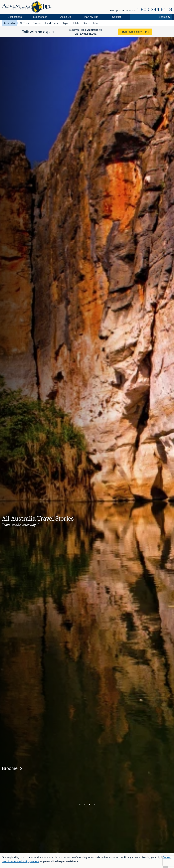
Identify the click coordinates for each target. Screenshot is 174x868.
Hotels (75, 23)
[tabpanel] (87, 445)
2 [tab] (85, 804)
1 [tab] (80, 804)
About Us (66, 17)
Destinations (15, 17)
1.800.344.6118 (154, 9)
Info (95, 23)
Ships (65, 23)
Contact (117, 17)
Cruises (37, 23)
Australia (9, 23)
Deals (86, 23)
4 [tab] (94, 804)
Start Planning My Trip (134, 32)
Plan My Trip (91, 17)
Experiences (40, 17)
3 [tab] (89, 804)
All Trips (24, 23)
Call (86, 34)
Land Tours (51, 23)
